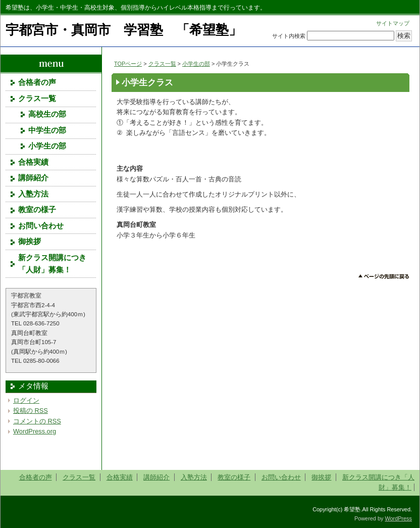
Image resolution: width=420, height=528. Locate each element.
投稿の (31, 411)
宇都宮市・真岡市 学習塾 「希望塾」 (124, 30)
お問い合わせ (41, 226)
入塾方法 (33, 194)
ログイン (26, 400)
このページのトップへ (384, 277)
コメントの (37, 421)
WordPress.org (35, 431)
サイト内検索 (289, 36)
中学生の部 (47, 130)
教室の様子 (37, 210)
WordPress (398, 518)
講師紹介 (33, 178)
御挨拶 (30, 242)
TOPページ (128, 64)
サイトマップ (393, 23)
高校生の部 (47, 114)
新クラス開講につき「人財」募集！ (52, 264)
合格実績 (33, 162)
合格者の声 (37, 82)
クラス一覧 (162, 64)
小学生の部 (196, 64)
